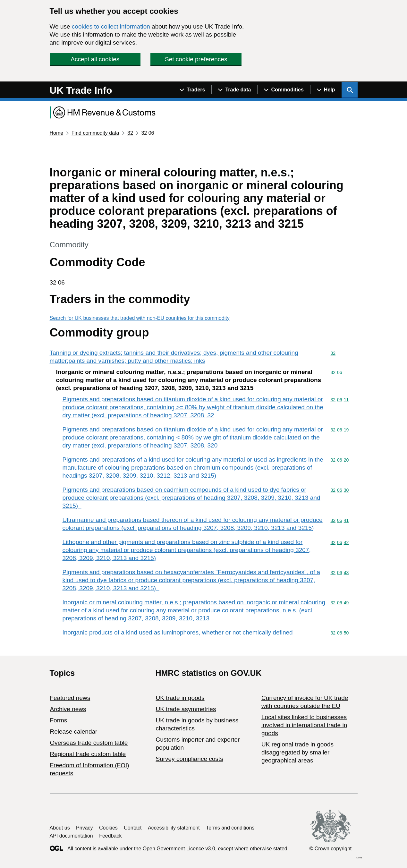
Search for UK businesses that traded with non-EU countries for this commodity (140, 318)
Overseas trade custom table (89, 743)
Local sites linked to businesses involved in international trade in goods (304, 725)
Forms (59, 720)
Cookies (108, 828)
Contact (133, 828)
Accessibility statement (174, 828)
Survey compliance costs (189, 759)
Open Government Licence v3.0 (179, 849)
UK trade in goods (180, 698)
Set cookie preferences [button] (196, 59)
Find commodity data (95, 133)
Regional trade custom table (88, 754)
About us (60, 828)
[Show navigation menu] (192, 90)
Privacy (84, 828)
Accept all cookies (95, 59)
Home (57, 133)
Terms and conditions (230, 828)
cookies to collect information (111, 26)
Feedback (110, 836)
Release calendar (74, 732)
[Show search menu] (350, 90)
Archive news (68, 709)
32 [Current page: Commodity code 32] (130, 133)
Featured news (70, 698)
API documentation (71, 836)
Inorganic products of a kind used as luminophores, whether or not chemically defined (178, 632)
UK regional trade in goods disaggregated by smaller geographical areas (297, 752)
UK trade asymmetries (186, 709)
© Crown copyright (330, 849)
